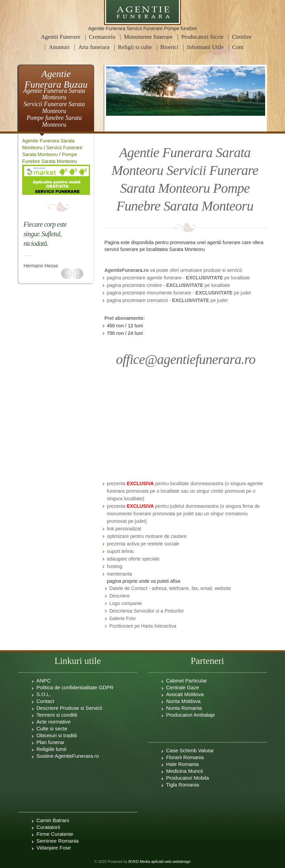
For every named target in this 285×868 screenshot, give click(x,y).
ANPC (44, 681)
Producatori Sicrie (202, 37)
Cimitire (242, 37)
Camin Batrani (53, 820)
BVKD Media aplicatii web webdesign (160, 861)
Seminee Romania (58, 841)
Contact (46, 701)
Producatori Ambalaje (191, 715)
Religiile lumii (52, 749)
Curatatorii (48, 827)
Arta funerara (94, 47)
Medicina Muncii (185, 771)
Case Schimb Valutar (190, 750)
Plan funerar (51, 742)
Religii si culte (135, 47)
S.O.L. (44, 694)
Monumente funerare (148, 37)
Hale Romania (183, 764)
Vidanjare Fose (54, 848)
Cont (238, 47)
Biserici (170, 47)
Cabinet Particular (187, 681)
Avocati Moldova (185, 694)
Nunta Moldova (184, 701)
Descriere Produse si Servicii (69, 708)
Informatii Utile (205, 47)
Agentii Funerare (61, 37)
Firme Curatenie (55, 834)
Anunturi (59, 47)
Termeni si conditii (57, 715)
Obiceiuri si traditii (57, 735)
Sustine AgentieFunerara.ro (68, 756)
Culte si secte (52, 728)
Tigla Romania (183, 785)
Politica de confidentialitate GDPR (75, 687)
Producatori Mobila (188, 778)
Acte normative (54, 722)
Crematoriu (102, 37)
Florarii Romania (185, 757)
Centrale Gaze (183, 687)
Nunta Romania (184, 708)
